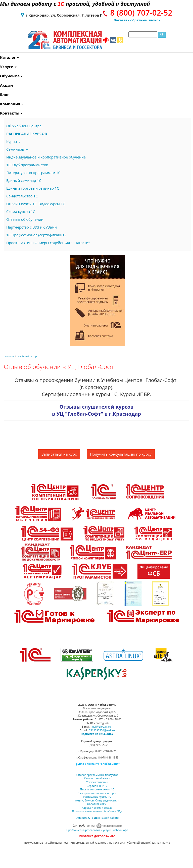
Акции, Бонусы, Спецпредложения (97, 800)
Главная (9, 356)
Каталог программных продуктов (97, 775)
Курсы (13, 142)
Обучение (1, 76)
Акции (1, 85)
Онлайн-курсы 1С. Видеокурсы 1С (36, 204)
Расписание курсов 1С (97, 797)
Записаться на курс (59, 454)
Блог (1, 94)
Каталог (1, 57)
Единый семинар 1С (24, 180)
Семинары (17, 149)
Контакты (1, 113)
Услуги (1, 67)
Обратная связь (97, 804)
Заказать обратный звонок (137, 20)
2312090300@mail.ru (102, 730)
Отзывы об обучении (25, 219)
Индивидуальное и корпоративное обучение (46, 157)
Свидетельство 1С (22, 196)
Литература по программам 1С (33, 173)
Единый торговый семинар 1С (33, 188)
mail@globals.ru (101, 727)
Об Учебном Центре (24, 126)
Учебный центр (27, 356)
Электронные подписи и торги (97, 793)
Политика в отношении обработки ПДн (97, 811)
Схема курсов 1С (21, 212)
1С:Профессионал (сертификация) (36, 235)
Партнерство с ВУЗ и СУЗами (32, 227)
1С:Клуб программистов (27, 165)
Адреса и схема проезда (97, 808)
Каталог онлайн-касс (97, 778)
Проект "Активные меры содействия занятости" (48, 243)
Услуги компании (97, 782)
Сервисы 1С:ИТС (97, 786)
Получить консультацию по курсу (121, 454)
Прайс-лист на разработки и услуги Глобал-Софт (97, 830)
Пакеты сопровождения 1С (97, 789)
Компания (1, 104)
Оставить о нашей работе (97, 818)
